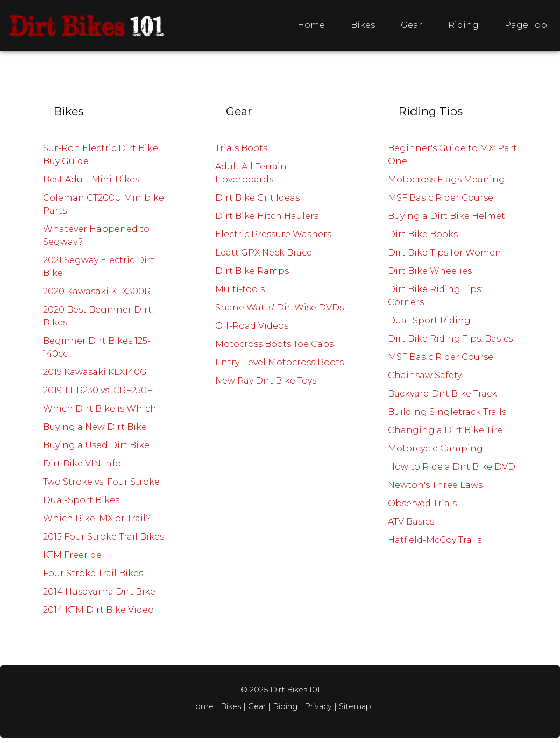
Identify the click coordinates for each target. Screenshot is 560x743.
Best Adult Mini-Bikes (91, 179)
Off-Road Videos (252, 326)
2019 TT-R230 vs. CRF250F (98, 390)
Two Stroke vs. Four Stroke (101, 482)
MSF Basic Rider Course (441, 198)
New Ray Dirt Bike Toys (266, 381)
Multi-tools (240, 289)
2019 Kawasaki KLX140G (95, 372)
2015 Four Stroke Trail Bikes (104, 537)
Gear (257, 706)
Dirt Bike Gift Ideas (257, 198)
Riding (285, 706)
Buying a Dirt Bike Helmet (446, 216)
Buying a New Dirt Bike (95, 427)
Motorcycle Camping (435, 448)
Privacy (318, 706)
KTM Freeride (72, 555)
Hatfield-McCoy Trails (435, 540)
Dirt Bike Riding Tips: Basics (450, 339)
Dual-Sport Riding (429, 320)
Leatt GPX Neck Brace (264, 253)
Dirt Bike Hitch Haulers (267, 216)
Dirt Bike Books (423, 234)
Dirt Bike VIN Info (82, 464)
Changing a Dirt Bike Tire (445, 430)
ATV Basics (411, 522)
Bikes (232, 706)
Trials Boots (241, 148)
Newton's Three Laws (435, 485)
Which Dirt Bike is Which (100, 409)
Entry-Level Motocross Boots (279, 362)
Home (201, 706)
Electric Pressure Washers (273, 234)
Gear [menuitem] (412, 25)
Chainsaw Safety (425, 375)
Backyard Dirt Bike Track (442, 394)
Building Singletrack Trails (447, 412)
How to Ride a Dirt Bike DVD (452, 467)
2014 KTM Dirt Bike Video (98, 610)
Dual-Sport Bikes (81, 500)
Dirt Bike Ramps (252, 271)
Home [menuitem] (311, 25)
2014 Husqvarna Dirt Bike (99, 592)
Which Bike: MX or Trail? (97, 518)
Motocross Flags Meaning (446, 179)
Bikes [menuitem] (363, 25)
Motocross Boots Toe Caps (274, 344)
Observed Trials (422, 503)
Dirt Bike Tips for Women (445, 253)
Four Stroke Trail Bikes (93, 573)
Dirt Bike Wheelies (430, 271)
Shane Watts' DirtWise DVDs (279, 307)
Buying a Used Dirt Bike (96, 445)
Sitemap (355, 706)
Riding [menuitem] (463, 25)
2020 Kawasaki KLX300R (97, 291)
